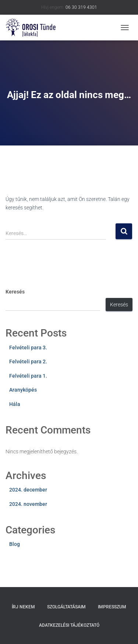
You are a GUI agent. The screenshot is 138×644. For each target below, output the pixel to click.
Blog (15, 544)
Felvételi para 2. (28, 361)
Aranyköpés (23, 390)
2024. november (28, 504)
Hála (15, 404)
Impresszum (112, 607)
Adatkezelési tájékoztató (69, 625)
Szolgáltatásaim (66, 607)
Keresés (15, 292)
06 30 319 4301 (81, 7)
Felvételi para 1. (28, 376)
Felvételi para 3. (28, 348)
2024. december (28, 490)
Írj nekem (23, 607)
